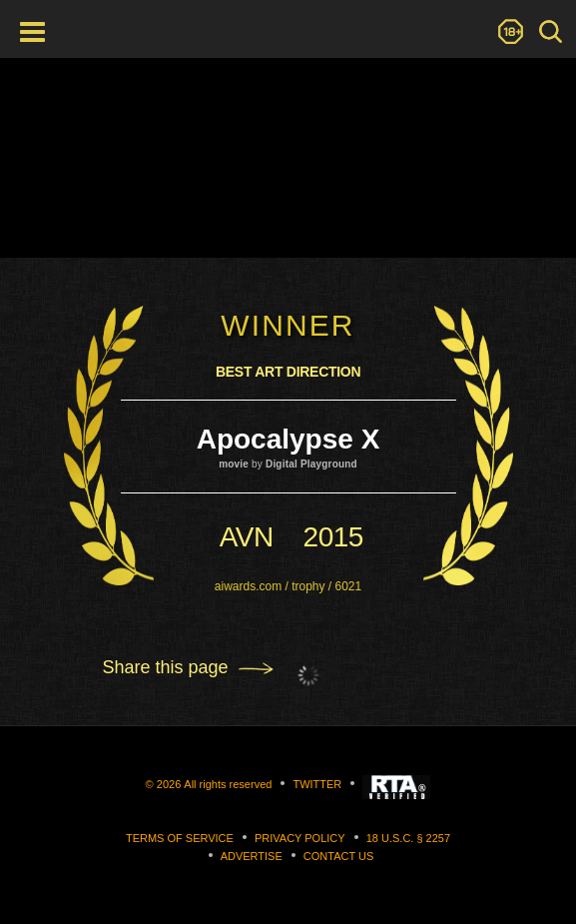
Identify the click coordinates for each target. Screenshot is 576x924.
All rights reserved (228, 784)
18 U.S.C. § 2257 (408, 838)
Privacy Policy (300, 838)
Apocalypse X (288, 439)
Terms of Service (180, 838)
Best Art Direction (288, 372)
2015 (333, 537)
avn (247, 537)
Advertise (252, 856)
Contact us (339, 856)
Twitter (317, 784)
